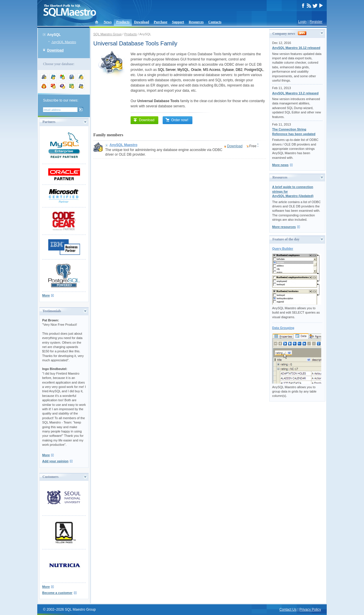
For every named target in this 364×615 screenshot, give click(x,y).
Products (123, 22)
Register (316, 22)
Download (142, 22)
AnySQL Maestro (64, 42)
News (108, 22)
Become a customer (57, 593)
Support (178, 22)
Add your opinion (55, 461)
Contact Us (288, 610)
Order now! (177, 120)
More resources (284, 227)
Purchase (160, 22)
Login (302, 22)
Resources (196, 22)
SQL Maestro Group (107, 34)
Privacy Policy (310, 610)
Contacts (215, 22)
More (46, 295)
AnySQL (54, 35)
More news (280, 165)
